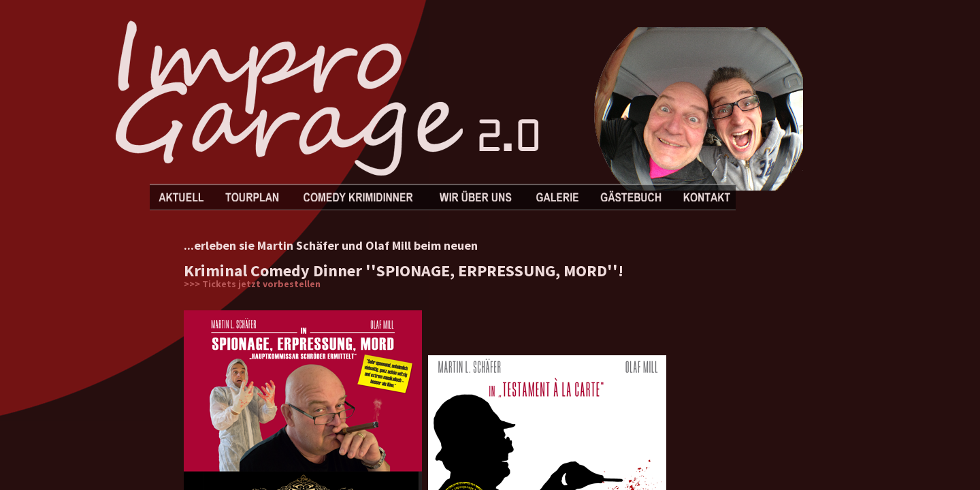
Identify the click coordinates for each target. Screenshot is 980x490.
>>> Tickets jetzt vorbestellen (252, 284)
